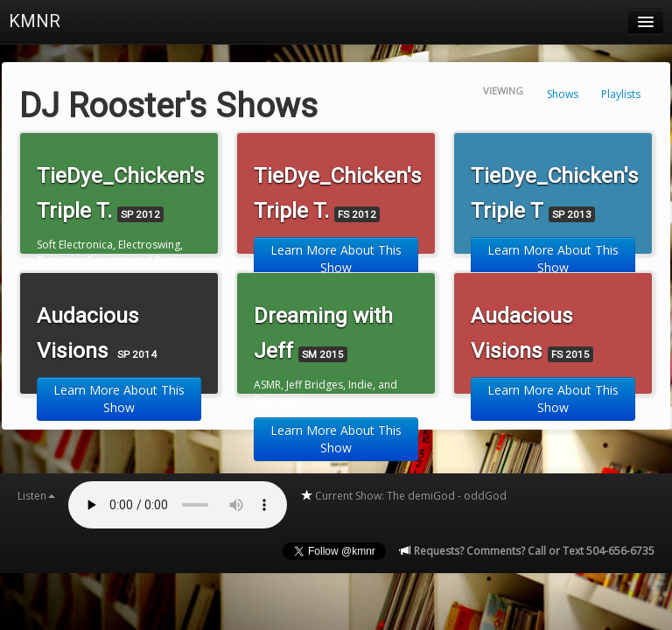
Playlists (621, 94)
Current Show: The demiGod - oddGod (403, 496)
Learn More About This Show (336, 259)
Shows (563, 94)
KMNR (35, 21)
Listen (36, 496)
